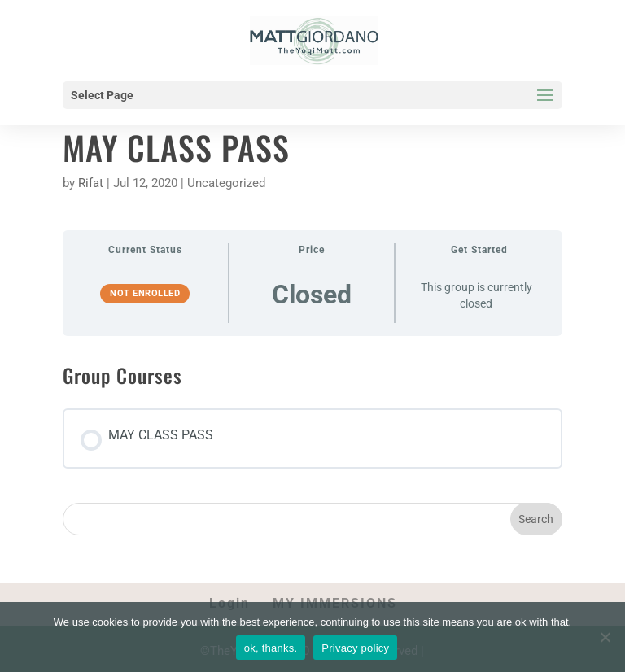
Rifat (91, 183)
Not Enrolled (145, 293)
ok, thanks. (271, 648)
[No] (605, 637)
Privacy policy (355, 648)
